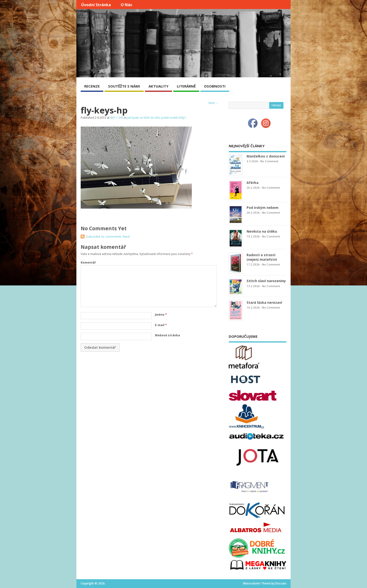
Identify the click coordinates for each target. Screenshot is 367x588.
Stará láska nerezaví (264, 302)
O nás (126, 5)
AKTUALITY (159, 86)
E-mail (161, 325)
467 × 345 (117, 118)
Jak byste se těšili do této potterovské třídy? (156, 118)
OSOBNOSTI (215, 86)
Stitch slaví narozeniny (266, 281)
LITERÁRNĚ (186, 86)
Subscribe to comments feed (108, 236)
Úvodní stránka (96, 5)
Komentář (88, 262)
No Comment (269, 161)
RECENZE (92, 86)
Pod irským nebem (263, 208)
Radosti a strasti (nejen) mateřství (262, 257)
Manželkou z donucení (266, 156)
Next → (213, 103)
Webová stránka (167, 335)
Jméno (161, 315)
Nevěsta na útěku (262, 231)
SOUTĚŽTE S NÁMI (124, 86)
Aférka (253, 183)
